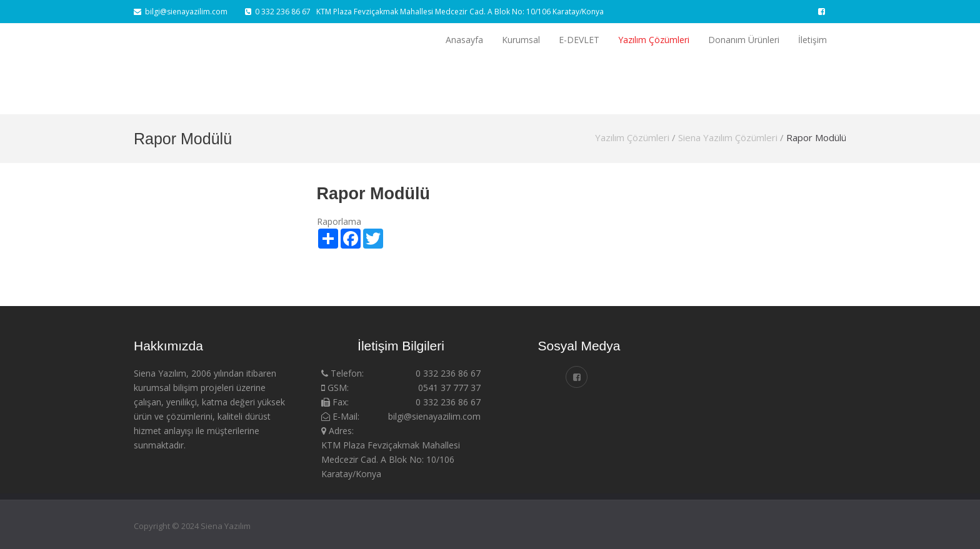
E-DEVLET (579, 40)
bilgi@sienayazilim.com (181, 12)
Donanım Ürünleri (744, 40)
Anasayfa (464, 40)
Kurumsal (521, 40)
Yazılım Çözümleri (654, 40)
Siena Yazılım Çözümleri (728, 137)
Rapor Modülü (816, 137)
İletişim (812, 40)
